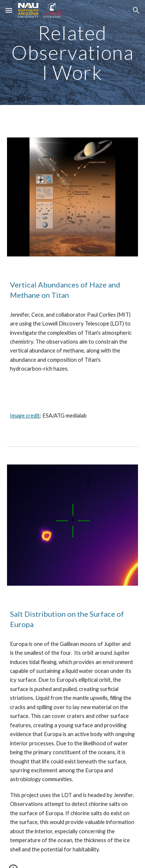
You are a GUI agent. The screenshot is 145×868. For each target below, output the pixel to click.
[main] (72, 52)
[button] (9, 10)
